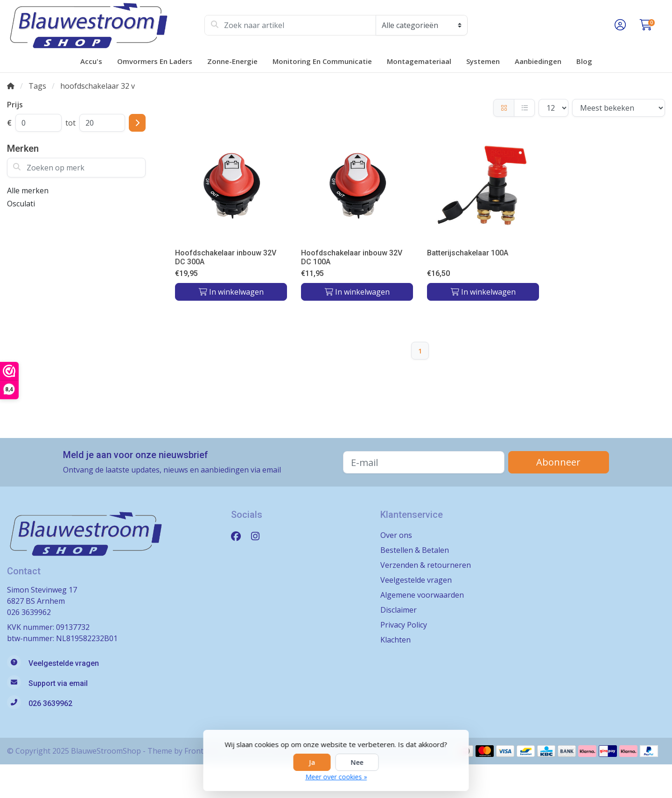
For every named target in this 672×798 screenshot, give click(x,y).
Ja (312, 762)
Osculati (21, 204)
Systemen (483, 61)
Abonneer (558, 462)
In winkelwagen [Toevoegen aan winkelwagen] (231, 292)
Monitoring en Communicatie (322, 61)
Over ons (396, 535)
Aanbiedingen (538, 61)
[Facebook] (240, 536)
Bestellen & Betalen (415, 550)
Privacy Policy (404, 625)
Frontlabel (202, 751)
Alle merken (28, 191)
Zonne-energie (232, 61)
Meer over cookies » (336, 777)
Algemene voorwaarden (422, 595)
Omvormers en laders (155, 61)
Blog (584, 61)
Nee (357, 762)
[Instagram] (259, 536)
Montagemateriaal (419, 61)
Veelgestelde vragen (416, 580)
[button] (619, 25)
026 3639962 (29, 612)
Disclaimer (399, 610)
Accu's (91, 61)
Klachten (395, 640)
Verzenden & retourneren (426, 565)
